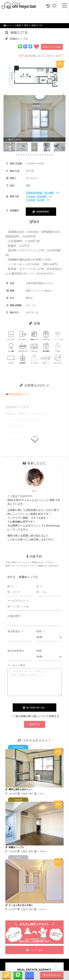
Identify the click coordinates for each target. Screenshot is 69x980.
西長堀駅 (42, 196)
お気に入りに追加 (52, 47)
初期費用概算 (41, 212)
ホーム (8, 25)
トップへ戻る (35, 950)
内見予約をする (52, 975)
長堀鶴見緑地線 (34, 193)
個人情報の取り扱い (34, 708)
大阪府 (18, 25)
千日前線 (31, 196)
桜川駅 (41, 200)
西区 (26, 25)
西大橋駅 (49, 193)
